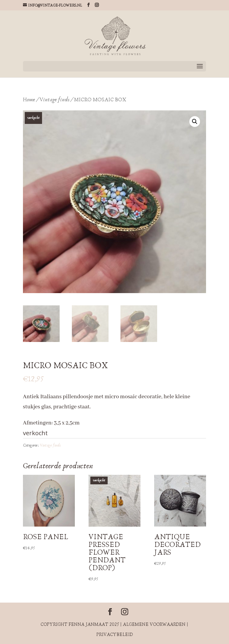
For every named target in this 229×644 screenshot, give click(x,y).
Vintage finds (55, 100)
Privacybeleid (114, 634)
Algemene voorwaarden (154, 624)
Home (29, 100)
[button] (195, 122)
